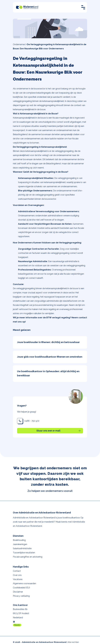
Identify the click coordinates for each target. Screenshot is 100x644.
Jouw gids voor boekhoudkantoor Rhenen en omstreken (50, 357)
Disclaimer (18, 592)
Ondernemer (19, 44)
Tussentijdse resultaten (24, 553)
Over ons (17, 575)
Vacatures (18, 579)
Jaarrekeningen (20, 544)
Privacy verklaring (21, 596)
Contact (17, 571)
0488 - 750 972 (32, 421)
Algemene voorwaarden (24, 583)
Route (17, 625)
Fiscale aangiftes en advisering (28, 557)
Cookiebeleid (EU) (21, 588)
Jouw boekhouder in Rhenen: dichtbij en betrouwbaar (48, 342)
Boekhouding (19, 540)
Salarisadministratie (22, 548)
